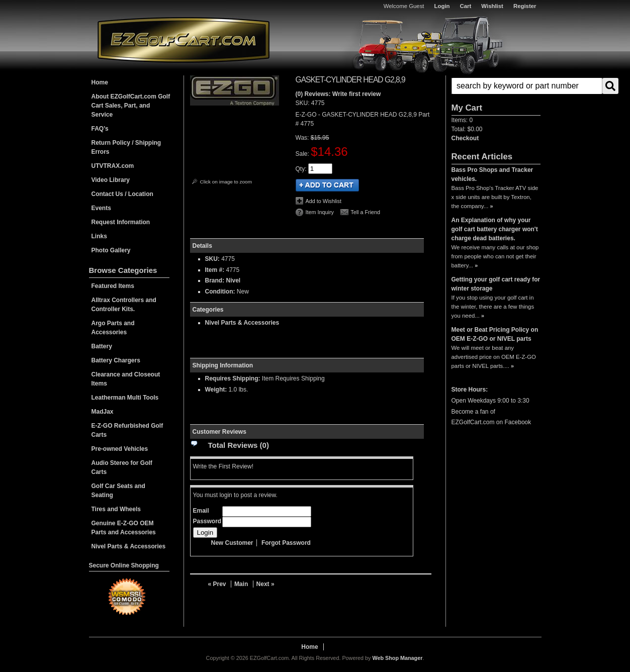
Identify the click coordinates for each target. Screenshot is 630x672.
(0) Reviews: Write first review (338, 94)
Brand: (215, 280)
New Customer (232, 543)
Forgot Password (286, 543)
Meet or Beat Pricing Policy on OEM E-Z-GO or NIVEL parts (495, 334)
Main (241, 584)
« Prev (217, 584)
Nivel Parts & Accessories (242, 323)
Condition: (220, 292)
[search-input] (527, 86)
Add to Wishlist (324, 201)
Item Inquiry (320, 212)
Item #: (216, 270)
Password (207, 521)
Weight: (216, 390)
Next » (265, 584)
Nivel (234, 280)
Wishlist (492, 6)
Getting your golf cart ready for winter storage (496, 284)
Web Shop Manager (397, 658)
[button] (496, 86)
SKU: (303, 103)
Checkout (465, 138)
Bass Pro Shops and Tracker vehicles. (492, 174)
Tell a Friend (365, 212)
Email (201, 511)
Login (442, 6)
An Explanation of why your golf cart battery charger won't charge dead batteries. (495, 229)
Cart (466, 6)
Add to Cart (327, 185)
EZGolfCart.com (184, 39)
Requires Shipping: (233, 378)
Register (525, 6)
